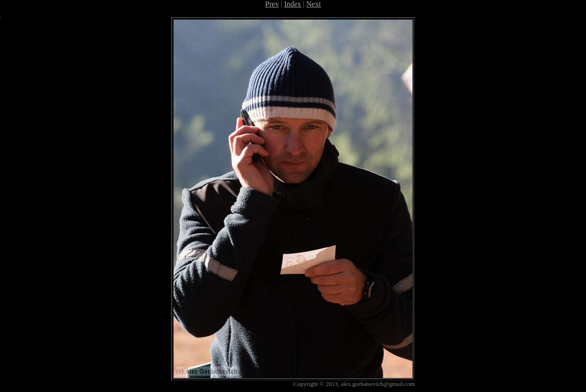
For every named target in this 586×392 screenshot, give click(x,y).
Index (293, 4)
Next (314, 4)
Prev (272, 4)
